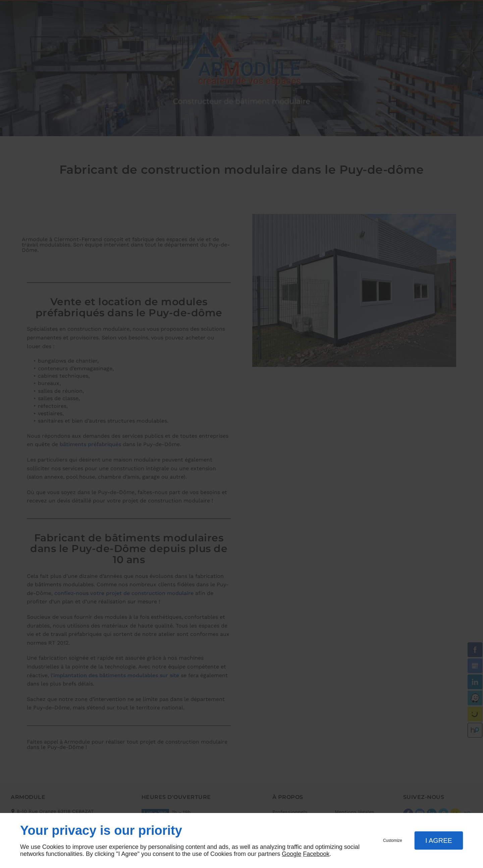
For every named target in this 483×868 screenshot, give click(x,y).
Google (291, 854)
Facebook (316, 854)
